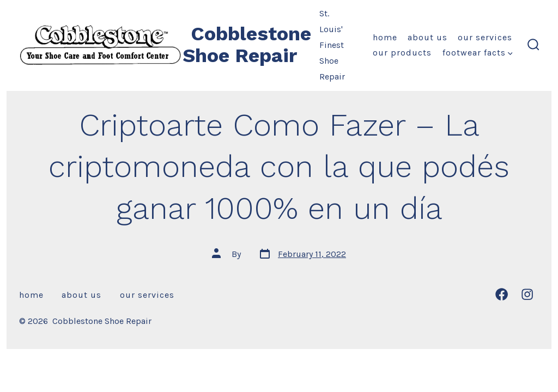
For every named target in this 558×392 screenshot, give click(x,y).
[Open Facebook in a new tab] (502, 294)
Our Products (402, 53)
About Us (427, 37)
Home (385, 37)
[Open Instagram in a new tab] (527, 294)
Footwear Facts (478, 53)
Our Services (485, 37)
